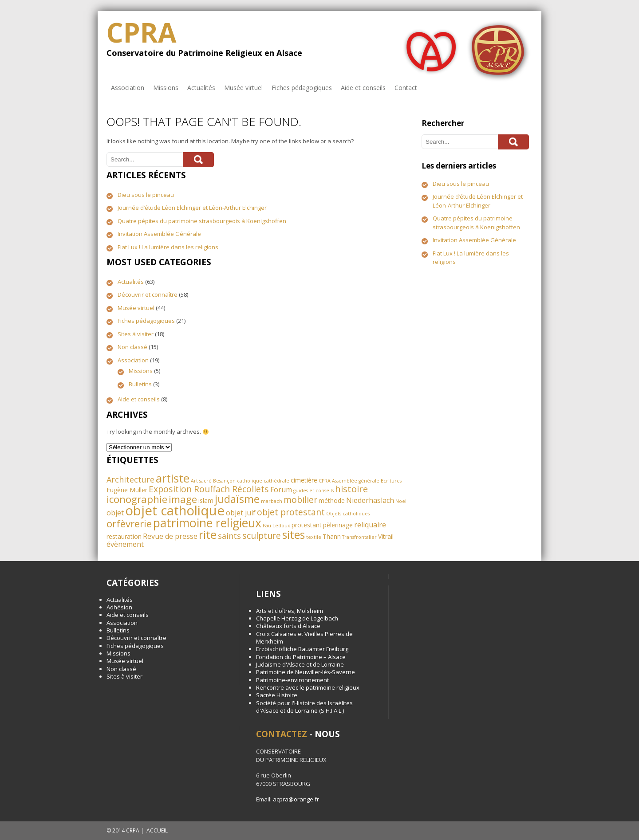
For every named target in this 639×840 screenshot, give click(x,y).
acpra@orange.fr (296, 799)
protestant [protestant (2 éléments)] (307, 525)
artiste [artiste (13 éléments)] (173, 478)
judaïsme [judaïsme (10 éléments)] (237, 499)
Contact (406, 88)
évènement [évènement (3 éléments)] (125, 544)
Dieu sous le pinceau (146, 195)
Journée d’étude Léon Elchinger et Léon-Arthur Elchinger (192, 208)
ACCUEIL (157, 830)
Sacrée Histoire (277, 695)
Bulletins (140, 384)
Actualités (201, 88)
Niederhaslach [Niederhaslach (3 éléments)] (370, 500)
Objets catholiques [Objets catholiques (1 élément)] (348, 514)
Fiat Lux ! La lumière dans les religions (168, 247)
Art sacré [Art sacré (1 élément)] (201, 481)
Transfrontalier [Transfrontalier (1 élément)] (359, 537)
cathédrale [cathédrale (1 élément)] (276, 481)
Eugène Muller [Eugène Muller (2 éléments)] (127, 490)
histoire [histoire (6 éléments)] (351, 489)
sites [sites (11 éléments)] (294, 535)
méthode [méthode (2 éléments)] (332, 500)
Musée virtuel (243, 88)
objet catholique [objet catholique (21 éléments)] (175, 510)
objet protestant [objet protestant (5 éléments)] (291, 512)
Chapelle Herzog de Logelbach (297, 618)
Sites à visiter (136, 334)
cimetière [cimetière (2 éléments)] (304, 480)
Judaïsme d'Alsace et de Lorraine (300, 664)
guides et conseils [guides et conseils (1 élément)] (314, 491)
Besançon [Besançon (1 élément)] (224, 481)
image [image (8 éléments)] (183, 499)
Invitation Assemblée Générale (159, 234)
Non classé (132, 347)
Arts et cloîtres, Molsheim (290, 611)
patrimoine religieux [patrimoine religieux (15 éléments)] (207, 523)
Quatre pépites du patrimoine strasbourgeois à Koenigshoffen (202, 221)
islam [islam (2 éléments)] (206, 500)
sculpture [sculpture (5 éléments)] (262, 536)
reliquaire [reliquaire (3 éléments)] (370, 525)
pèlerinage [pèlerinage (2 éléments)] (338, 525)
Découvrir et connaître (148, 294)
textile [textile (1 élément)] (314, 537)
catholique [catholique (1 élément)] (250, 481)
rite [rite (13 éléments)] (208, 534)
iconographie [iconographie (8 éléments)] (137, 499)
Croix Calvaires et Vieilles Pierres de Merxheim (304, 638)
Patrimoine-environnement (292, 680)
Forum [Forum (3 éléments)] (281, 490)
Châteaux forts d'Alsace (288, 626)
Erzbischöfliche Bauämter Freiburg (302, 649)
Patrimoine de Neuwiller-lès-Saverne (306, 672)
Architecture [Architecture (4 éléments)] (130, 479)
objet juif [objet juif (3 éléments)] (241, 513)
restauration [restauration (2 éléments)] (124, 536)
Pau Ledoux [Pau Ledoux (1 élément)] (276, 526)
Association (128, 88)
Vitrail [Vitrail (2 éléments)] (386, 536)
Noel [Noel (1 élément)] (401, 501)
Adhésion (119, 607)
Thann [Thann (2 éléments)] (332, 536)
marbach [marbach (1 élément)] (272, 501)
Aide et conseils (363, 88)
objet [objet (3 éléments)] (115, 513)
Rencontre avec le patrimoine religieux (308, 687)
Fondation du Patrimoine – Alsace (301, 657)
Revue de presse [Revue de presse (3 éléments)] (170, 536)
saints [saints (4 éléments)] (229, 536)
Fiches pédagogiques (302, 88)
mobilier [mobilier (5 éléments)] (300, 500)
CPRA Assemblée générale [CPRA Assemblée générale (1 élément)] (349, 481)
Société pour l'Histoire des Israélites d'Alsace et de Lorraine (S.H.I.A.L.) (304, 707)
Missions (166, 88)
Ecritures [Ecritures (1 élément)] (391, 481)
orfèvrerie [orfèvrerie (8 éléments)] (129, 524)
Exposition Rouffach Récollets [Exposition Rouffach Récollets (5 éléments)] (209, 489)
